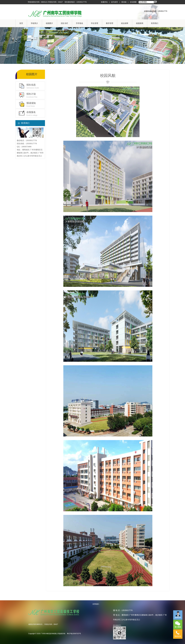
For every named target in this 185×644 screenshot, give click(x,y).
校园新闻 (140, 23)
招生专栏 (65, 23)
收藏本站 (104, 2)
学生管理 (95, 23)
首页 (21, 23)
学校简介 (35, 23)
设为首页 (114, 2)
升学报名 (80, 23)
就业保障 (125, 23)
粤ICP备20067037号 (74, 634)
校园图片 (50, 23)
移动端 (124, 2)
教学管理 (110, 23)
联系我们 (155, 23)
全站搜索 (133, 2)
